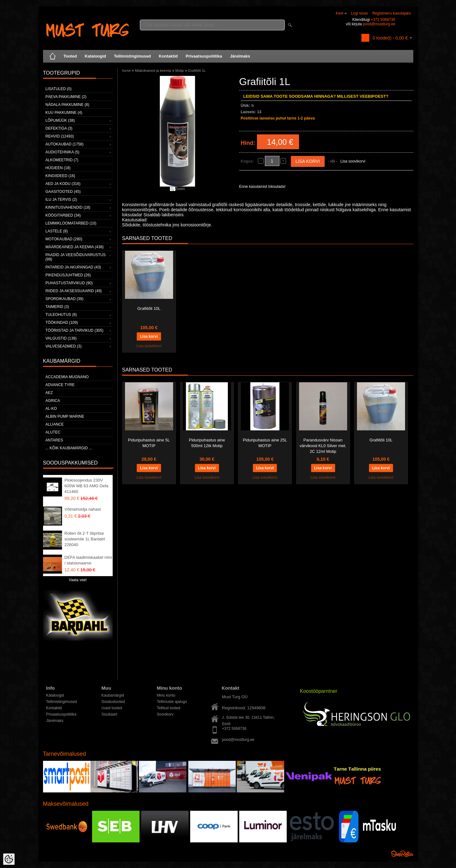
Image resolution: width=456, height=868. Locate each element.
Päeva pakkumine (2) (66, 97)
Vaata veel (78, 580)
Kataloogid (95, 56)
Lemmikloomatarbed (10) (71, 223)
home (127, 71)
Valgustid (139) (61, 338)
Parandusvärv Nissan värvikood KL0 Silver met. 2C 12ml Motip (323, 446)
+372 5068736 (383, 20)
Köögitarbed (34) (63, 215)
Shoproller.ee (402, 854)
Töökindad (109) (62, 323)
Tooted (70, 56)
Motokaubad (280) (64, 239)
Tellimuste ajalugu (172, 702)
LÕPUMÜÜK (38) (60, 120)
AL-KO (51, 409)
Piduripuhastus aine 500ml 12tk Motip (207, 443)
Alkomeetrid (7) (62, 160)
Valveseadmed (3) (64, 346)
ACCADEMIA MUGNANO (67, 377)
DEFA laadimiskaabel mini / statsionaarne (88, 560)
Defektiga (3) (59, 128)
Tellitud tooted (169, 708)
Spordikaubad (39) (65, 299)
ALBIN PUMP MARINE (65, 416)
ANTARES (54, 440)
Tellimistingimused (132, 56)
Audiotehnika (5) (62, 152)
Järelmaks (240, 56)
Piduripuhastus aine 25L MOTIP (265, 443)
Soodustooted (113, 702)
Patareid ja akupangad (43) (73, 267)
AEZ (49, 393)
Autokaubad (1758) (65, 144)
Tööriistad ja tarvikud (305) (75, 330)
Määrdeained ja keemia (153, 71)
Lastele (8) (57, 231)
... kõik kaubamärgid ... (69, 448)
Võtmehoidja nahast (83, 509)
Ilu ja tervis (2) (61, 200)
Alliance (55, 424)
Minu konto (166, 695)
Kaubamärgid (113, 695)
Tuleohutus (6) (61, 315)
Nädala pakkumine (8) (67, 105)
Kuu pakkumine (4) (64, 113)
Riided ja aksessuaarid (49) (74, 291)
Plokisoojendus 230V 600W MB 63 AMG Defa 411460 (87, 486)
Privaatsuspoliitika (204, 56)
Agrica (53, 401)
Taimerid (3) (57, 307)
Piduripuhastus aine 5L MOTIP (149, 443)
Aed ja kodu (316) (63, 184)
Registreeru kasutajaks (391, 13)
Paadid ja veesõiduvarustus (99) (76, 257)
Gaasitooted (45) (63, 192)
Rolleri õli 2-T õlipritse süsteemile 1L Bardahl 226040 (85, 539)
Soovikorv (165, 714)
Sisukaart (109, 714)
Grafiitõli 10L (149, 308)
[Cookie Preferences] (9, 859)
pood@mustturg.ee (379, 24)
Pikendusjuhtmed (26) (68, 275)
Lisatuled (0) (59, 89)
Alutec (53, 432)
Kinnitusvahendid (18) (68, 207)
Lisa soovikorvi (353, 161)
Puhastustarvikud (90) (69, 283)
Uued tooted (112, 708)
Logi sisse (359, 13)
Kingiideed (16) (60, 176)
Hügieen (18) (58, 168)
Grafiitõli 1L (197, 71)
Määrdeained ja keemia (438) (75, 247)
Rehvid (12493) (60, 136)
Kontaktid (168, 56)
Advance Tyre (60, 385)
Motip (180, 71)
